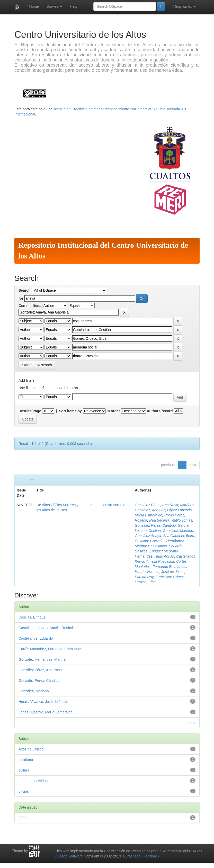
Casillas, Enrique (148, 551)
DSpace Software (69, 856)
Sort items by (70, 411)
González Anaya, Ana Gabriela (159, 536)
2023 (23, 818)
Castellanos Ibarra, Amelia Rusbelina (48, 628)
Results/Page (30, 411)
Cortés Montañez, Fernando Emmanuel (50, 649)
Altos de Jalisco (31, 749)
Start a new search (37, 365)
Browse (54, 6)
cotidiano (26, 760)
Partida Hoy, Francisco (153, 577)
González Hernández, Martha (42, 659)
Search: (25, 290)
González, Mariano (178, 531)
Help (73, 6)
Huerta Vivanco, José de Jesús (160, 572)
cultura (24, 770)
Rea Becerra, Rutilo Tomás (171, 520)
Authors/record (160, 411)
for (21, 298)
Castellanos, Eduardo (165, 546)
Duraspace (132, 856)
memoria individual (34, 781)
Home (33, 7)
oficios (24, 791)
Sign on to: (184, 7)
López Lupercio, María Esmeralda (46, 712)
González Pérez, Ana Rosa (156, 505)
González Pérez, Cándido (155, 525)
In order (113, 411)
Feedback (151, 856)
